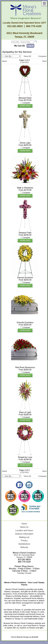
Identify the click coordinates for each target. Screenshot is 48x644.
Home (24, 524)
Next (44, 61)
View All (27, 56)
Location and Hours (24, 530)
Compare (42, 56)
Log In (30, 46)
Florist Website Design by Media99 (25, 637)
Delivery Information (24, 534)
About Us (24, 527)
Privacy (24, 541)
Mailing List (24, 537)
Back (5, 61)
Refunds (24, 547)
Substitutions (24, 544)
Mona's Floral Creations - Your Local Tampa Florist (24, 584)
